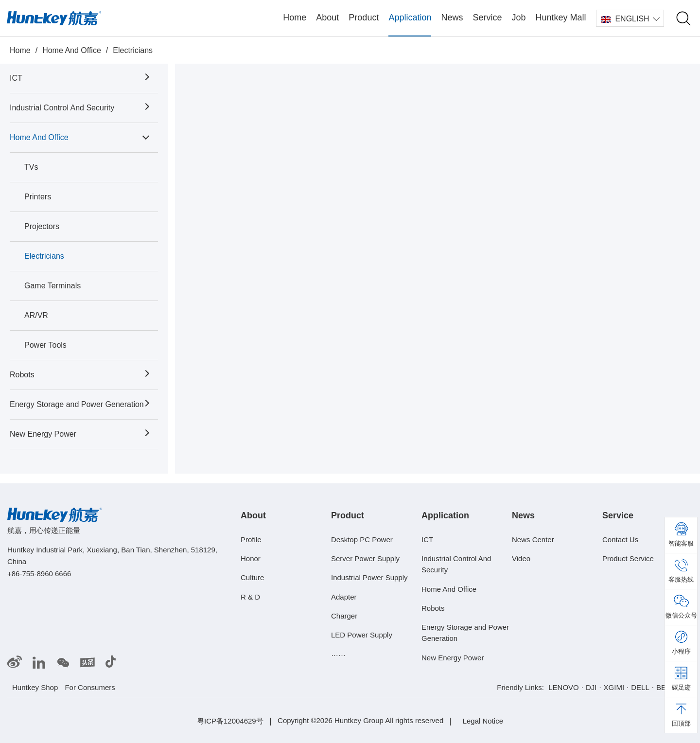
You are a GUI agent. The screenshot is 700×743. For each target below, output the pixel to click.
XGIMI (614, 687)
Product (364, 18)
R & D (250, 596)
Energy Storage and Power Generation (77, 404)
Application (410, 18)
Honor (251, 558)
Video (521, 558)
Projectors (42, 226)
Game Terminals (52, 286)
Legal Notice (483, 721)
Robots (22, 375)
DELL (640, 687)
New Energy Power (43, 434)
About (327, 18)
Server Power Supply (365, 558)
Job (519, 18)
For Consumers (90, 687)
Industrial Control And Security (62, 108)
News (452, 18)
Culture (252, 577)
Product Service (628, 558)
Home (295, 18)
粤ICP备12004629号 (230, 721)
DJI (591, 687)
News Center (533, 540)
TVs (31, 167)
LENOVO (564, 687)
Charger (344, 616)
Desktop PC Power (362, 540)
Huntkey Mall (561, 18)
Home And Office (72, 50)
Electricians (133, 50)
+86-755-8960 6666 (39, 574)
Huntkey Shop (35, 687)
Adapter (344, 596)
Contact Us (620, 540)
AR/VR (36, 315)
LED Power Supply (362, 635)
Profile (251, 540)
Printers (38, 197)
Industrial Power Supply (369, 577)
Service (487, 18)
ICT (16, 78)
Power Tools (45, 345)
